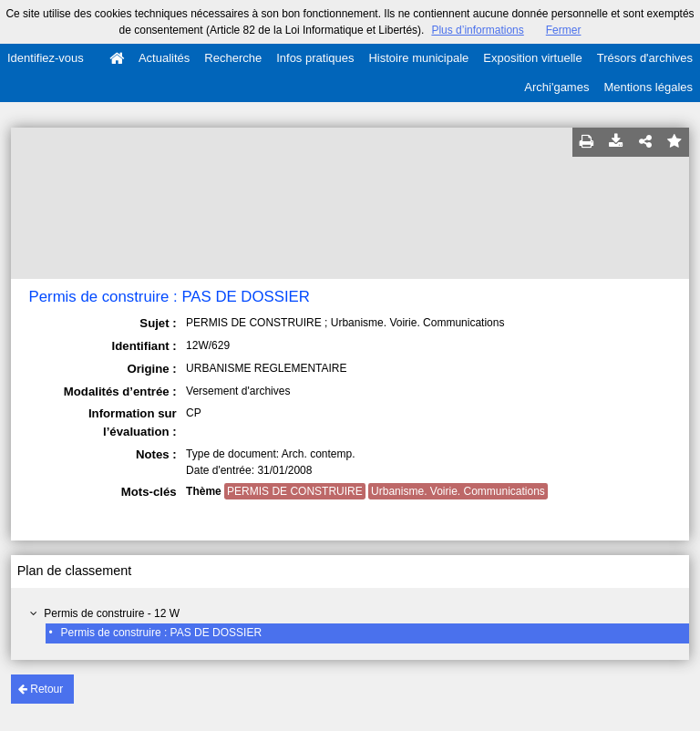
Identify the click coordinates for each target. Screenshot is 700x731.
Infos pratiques (315, 58)
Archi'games (556, 87)
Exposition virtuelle (532, 58)
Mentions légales (648, 87)
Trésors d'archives (645, 58)
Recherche (233, 58)
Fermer (564, 30)
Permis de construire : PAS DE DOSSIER (162, 633)
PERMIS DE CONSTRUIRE (295, 491)
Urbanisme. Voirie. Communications (458, 491)
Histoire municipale (418, 58)
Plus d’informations (477, 30)
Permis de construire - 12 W (112, 613)
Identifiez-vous (46, 58)
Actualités (164, 58)
